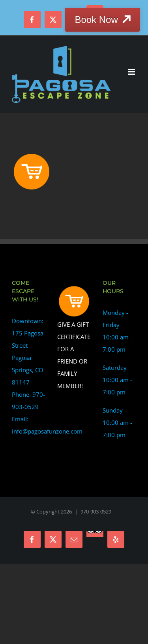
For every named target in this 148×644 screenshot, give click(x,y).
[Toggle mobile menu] (132, 72)
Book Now (96, 20)
